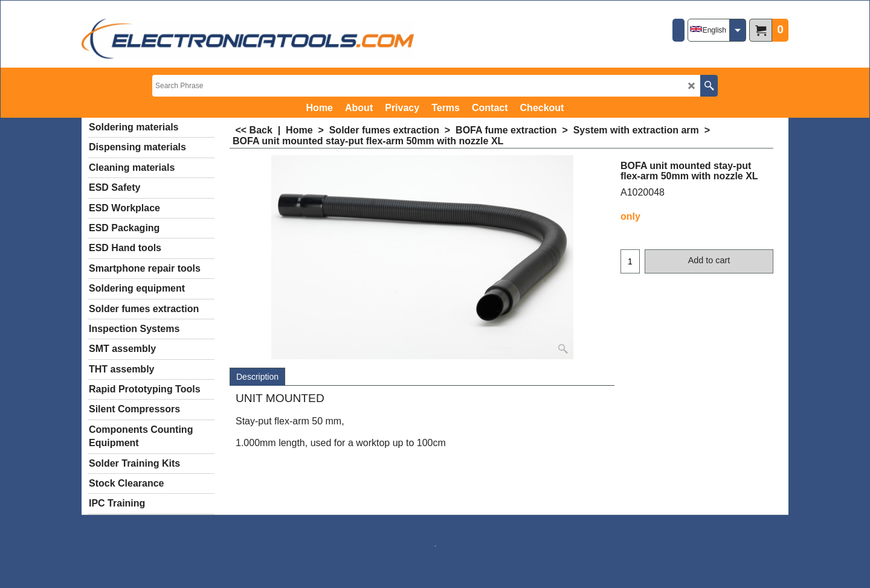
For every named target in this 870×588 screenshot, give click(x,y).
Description (257, 377)
